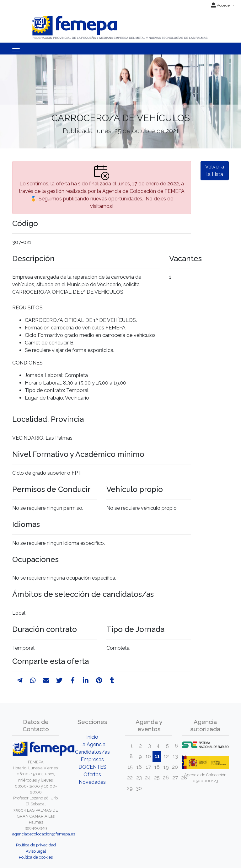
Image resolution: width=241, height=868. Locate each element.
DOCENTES (92, 767)
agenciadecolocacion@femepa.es (44, 834)
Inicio (92, 737)
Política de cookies (36, 857)
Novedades (92, 782)
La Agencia (92, 744)
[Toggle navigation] (16, 49)
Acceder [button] (221, 5)
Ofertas (92, 775)
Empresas (92, 759)
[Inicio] (120, 25)
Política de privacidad (36, 845)
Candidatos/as (92, 752)
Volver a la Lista (215, 170)
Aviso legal (36, 851)
